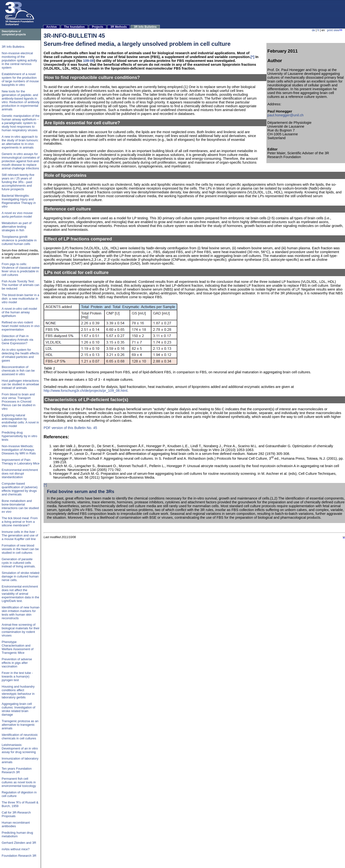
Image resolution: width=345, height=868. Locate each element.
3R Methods (119, 27)
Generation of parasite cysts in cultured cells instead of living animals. (19, 563)
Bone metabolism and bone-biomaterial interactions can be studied (20, 506)
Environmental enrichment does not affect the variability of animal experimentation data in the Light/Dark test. (20, 594)
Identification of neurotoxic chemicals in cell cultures (20, 737)
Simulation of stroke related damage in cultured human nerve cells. (21, 576)
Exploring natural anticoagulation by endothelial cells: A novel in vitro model (20, 421)
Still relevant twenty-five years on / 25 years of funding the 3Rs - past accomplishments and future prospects (18, 182)
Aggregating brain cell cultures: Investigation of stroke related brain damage (18, 709)
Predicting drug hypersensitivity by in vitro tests (19, 436)
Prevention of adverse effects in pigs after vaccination (17, 663)
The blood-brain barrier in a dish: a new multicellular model (20, 299)
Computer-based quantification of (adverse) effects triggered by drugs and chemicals (20, 489)
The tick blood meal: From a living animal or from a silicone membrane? (20, 522)
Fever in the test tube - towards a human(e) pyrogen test (17, 676)
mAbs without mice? (16, 849)
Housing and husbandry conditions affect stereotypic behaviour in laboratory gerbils (18, 692)
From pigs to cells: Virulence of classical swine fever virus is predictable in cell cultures (21, 269)
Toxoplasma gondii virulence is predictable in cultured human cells (19, 240)
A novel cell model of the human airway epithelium (19, 312)
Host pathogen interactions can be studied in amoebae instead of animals (20, 384)
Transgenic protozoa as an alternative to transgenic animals (20, 725)
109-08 (89, 61)
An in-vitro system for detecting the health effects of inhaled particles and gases (20, 355)
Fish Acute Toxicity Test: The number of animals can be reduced (21, 285)
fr (318, 30)
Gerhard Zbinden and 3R (19, 843)
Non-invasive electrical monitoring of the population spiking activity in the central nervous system (19, 60)
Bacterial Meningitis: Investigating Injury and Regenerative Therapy (19, 201)
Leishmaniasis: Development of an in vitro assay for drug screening (20, 748)
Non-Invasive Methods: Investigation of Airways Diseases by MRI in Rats (19, 450)
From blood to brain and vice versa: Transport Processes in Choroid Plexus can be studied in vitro (19, 401)
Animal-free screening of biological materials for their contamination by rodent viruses (21, 630)
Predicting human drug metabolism (17, 834)
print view (335, 30)
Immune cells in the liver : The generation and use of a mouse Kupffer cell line (20, 535)
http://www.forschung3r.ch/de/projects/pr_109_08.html (86, 391)
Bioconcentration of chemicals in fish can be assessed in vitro (18, 371)
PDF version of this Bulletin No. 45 (70, 428)
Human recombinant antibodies (16, 824)
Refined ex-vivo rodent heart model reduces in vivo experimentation (21, 326)
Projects (98, 27)
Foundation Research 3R (19, 856)
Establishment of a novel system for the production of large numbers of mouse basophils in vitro (20, 79)
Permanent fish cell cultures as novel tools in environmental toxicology (19, 782)
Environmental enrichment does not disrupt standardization (20, 473)
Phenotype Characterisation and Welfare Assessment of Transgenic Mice (18, 647)
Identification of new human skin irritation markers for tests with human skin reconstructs (21, 613)
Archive (52, 27)
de (313, 30)
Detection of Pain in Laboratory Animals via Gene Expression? (17, 340)
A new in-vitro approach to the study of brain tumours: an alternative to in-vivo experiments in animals (20, 142)
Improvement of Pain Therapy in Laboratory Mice (21, 462)
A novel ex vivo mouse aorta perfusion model (17, 215)
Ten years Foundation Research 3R (17, 770)
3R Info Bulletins (145, 27)
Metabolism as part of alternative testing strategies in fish (17, 227)
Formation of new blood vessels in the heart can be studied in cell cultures (20, 549)
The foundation (74, 27)
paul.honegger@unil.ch (285, 115)
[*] (252, 57)
